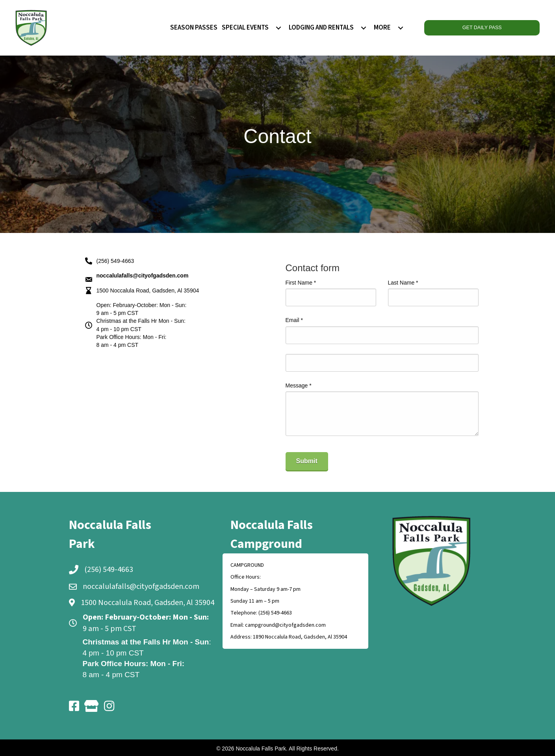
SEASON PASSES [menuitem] (194, 28)
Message (299, 385)
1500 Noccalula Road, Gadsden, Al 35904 (148, 290)
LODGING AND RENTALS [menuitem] (321, 28)
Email (294, 320)
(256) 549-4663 (115, 261)
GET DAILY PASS (482, 28)
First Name (301, 283)
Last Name (403, 283)
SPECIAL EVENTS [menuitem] (245, 28)
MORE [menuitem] (382, 28)
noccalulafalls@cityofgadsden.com (141, 587)
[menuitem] (278, 28)
